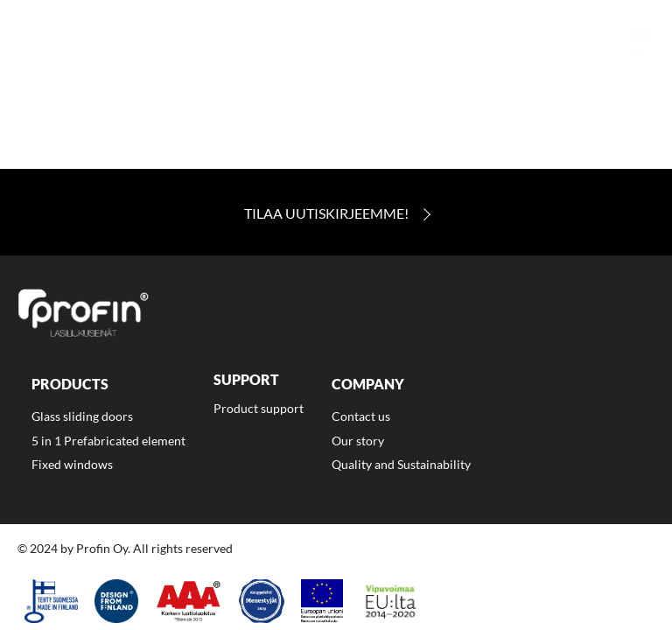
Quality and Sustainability (401, 464)
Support (246, 380)
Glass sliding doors (82, 416)
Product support (259, 408)
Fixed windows (72, 464)
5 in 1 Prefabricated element (108, 441)
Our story (358, 441)
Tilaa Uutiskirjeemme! (326, 213)
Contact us (361, 416)
